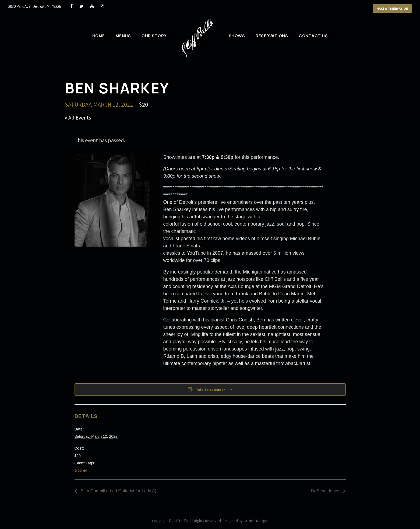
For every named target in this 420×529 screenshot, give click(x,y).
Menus (123, 36)
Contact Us (313, 36)
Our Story (154, 36)
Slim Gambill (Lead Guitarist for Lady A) (118, 491)
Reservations (272, 36)
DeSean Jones (326, 491)
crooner (81, 470)
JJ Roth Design (255, 521)
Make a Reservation (392, 8)
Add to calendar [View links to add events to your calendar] (211, 390)
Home (99, 36)
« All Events (78, 118)
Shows (237, 36)
